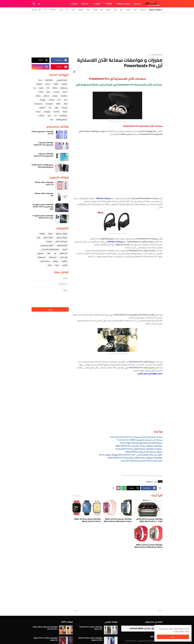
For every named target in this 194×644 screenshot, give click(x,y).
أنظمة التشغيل (62, 245)
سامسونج (143, 10)
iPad (66, 104)
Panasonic (38, 104)
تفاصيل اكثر (180, 631)
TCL (50, 108)
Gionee (64, 108)
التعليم (65, 265)
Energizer (49, 104)
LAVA (57, 108)
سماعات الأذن (45, 261)
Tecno (65, 92)
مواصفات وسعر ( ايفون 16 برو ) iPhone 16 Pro (43, 217)
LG (35, 88)
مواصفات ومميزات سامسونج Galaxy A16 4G (44, 155)
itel (52, 120)
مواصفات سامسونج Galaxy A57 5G (42, 133)
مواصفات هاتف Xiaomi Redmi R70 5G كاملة (90, 639)
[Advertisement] (97, 33)
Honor (48, 84)
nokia (41, 88)
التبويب (97, 4)
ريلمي (61, 10)
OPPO (56, 84)
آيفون (135, 10)
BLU (66, 100)
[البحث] (34, 4)
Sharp (65, 112)
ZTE (67, 10)
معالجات (64, 261)
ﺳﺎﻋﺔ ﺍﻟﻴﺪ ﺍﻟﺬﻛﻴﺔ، (61, 241)
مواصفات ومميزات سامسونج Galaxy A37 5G (44, 144)
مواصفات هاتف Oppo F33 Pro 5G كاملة (46, 639)
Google (43, 100)
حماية (57, 265)
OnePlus (53, 10)
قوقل (73, 10)
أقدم (76, 611)
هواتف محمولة (124, 4)
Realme (39, 84)
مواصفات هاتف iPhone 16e (44, 194)
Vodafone (64, 116)
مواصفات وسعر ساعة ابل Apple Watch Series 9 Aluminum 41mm (118, 520)
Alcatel (55, 96)
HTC (46, 10)
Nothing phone (62, 120)
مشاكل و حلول (62, 237)
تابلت (38, 237)
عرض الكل (76, 495)
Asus (48, 92)
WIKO (58, 104)
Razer (38, 112)
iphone (47, 96)
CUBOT (42, 116)
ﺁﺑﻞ (148, 55)
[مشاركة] (74, 72)
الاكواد (65, 249)
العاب (49, 253)
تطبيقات (85, 4)
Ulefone (42, 108)
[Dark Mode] (39, 4)
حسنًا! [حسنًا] (173, 637)
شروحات (74, 4)
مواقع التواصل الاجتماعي (50, 249)
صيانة (50, 265)
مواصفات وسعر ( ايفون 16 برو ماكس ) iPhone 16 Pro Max (43, 207)
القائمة (109, 4)
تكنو (40, 10)
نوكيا (88, 10)
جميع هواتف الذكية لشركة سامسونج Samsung (42, 166)
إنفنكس (95, 10)
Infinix (55, 88)
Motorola (64, 88)
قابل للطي (63, 257)
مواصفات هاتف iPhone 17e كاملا (44, 183)
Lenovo (56, 92)
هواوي (108, 10)
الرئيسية (137, 4)
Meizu (38, 96)
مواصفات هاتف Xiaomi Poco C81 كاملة (91, 628)
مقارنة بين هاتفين (47, 245)
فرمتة (50, 234)
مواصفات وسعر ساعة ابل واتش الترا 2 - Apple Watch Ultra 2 (149, 520)
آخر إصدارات (53, 257)
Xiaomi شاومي (62, 80)
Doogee (47, 112)
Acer (49, 116)
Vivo (40, 80)
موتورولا (81, 10)
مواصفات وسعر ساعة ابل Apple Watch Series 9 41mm (87, 520)
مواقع (56, 261)
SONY (41, 92)
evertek (56, 112)
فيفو (115, 10)
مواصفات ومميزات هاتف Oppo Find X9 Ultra (45, 628)
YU (55, 116)
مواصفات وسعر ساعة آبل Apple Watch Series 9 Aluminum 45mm (149, 546)
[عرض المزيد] (113, 488)
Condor (52, 100)
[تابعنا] (35, 10)
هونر (102, 10)
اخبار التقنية (63, 253)
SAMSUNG (49, 80)
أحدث (159, 611)
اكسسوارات (149, 482)
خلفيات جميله (48, 237)
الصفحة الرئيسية (157, 55)
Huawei (64, 84)
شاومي (128, 10)
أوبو (121, 10)
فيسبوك (40, 253)
